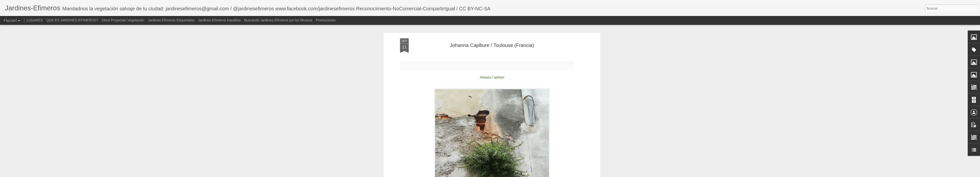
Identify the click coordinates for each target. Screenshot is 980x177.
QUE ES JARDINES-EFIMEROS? (72, 20)
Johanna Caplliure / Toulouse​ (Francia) (492, 44)
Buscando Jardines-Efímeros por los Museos (279, 20)
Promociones (326, 20)
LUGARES (35, 20)
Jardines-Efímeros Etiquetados (171, 20)
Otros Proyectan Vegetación (123, 20)
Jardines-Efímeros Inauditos (219, 20)
